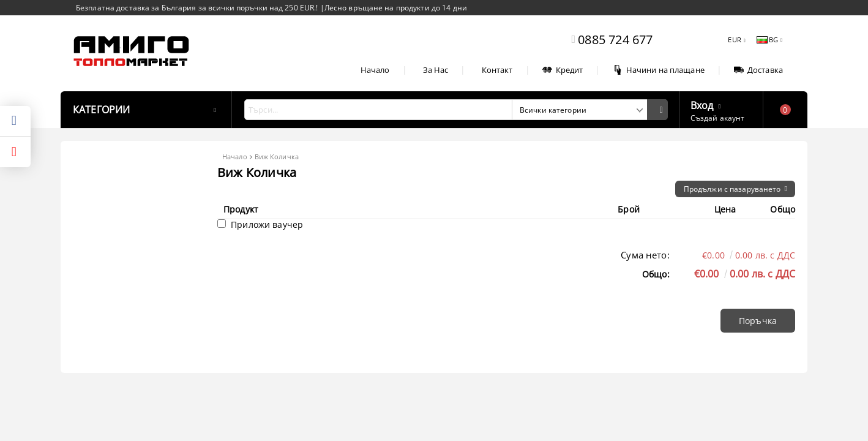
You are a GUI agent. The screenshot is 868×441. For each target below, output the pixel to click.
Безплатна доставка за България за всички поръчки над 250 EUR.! (198, 8)
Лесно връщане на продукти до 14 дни (396, 8)
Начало (375, 70)
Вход (702, 104)
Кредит (563, 70)
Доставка (758, 70)
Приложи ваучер (260, 224)
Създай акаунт (718, 118)
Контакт (497, 70)
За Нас (436, 70)
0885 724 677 (615, 40)
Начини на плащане (659, 70)
